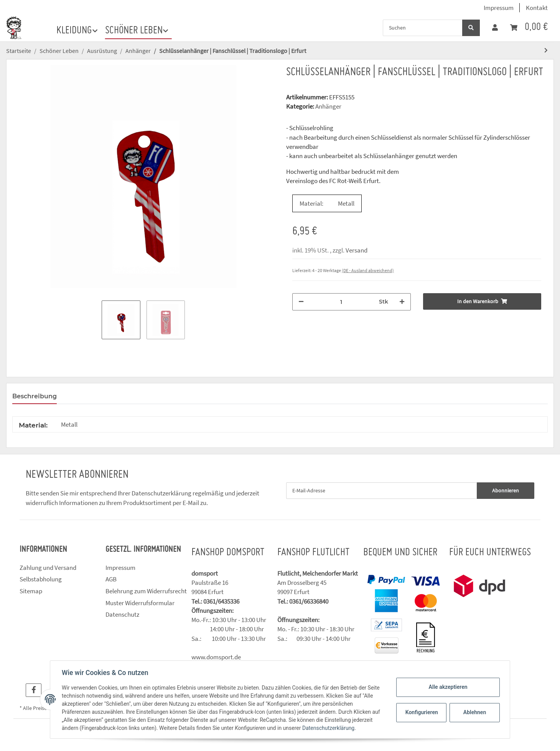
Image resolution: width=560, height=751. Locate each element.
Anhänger (328, 106)
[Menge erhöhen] (402, 302)
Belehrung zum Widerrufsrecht (146, 591)
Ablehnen (474, 712)
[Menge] (341, 302)
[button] (495, 28)
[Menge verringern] (301, 302)
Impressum (499, 8)
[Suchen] (423, 28)
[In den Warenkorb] (482, 301)
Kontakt (537, 8)
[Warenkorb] (529, 27)
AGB (111, 579)
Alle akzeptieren (447, 687)
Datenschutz (122, 614)
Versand (357, 250)
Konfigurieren (421, 712)
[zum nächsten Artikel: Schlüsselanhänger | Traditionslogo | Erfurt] (546, 50)
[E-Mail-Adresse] (382, 491)
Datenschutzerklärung (161, 493)
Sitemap (31, 591)
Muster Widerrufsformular (140, 603)
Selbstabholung (41, 579)
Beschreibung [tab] (35, 396)
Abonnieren (506, 490)
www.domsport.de (216, 657)
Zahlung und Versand (48, 568)
